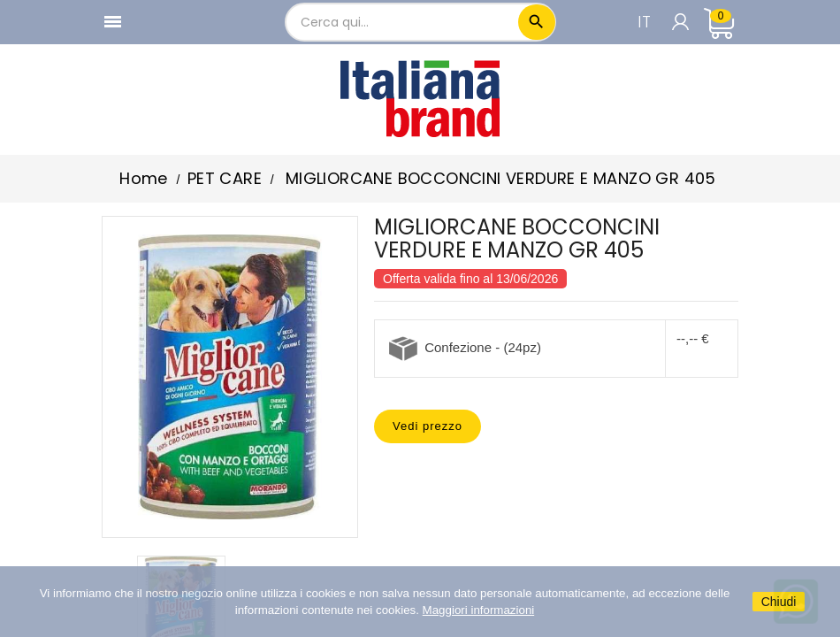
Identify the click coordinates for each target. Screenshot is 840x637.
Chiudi (779, 602)
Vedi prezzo (428, 426)
